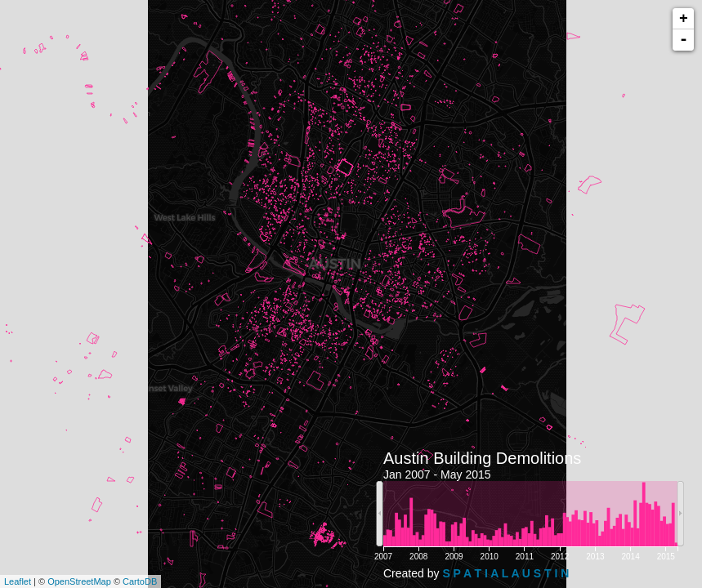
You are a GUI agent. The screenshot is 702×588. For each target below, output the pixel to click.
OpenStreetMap (79, 581)
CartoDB (140, 581)
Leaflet (18, 581)
